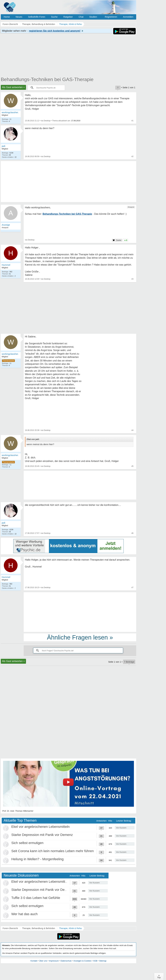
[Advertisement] (80, 612)
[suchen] (48, 88)
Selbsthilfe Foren (37, 17)
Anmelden (128, 17)
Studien (93, 17)
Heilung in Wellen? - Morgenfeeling (37, 859)
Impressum (54, 961)
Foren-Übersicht (10, 928)
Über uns (43, 961)
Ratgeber (68, 17)
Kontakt (34, 961)
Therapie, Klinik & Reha (70, 928)
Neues (19, 17)
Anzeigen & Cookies (82, 961)
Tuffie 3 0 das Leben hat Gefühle (36, 898)
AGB (95, 961)
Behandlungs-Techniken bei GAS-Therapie (47, 79)
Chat (81, 17)
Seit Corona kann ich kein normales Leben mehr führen (53, 851)
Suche (54, 17)
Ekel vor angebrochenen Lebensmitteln (41, 827)
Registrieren (111, 17)
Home (7, 17)
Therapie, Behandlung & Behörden (39, 928)
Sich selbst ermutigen (27, 843)
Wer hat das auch (24, 914)
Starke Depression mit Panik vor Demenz (42, 835)
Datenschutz (66, 961)
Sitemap (103, 961)
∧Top (159, 976)
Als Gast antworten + (13, 87)
